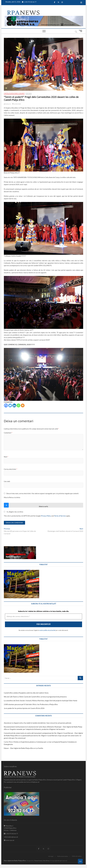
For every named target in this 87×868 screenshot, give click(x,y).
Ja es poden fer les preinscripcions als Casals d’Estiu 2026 (24, 709)
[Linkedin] (14, 405)
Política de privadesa (63, 857)
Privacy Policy (46, 516)
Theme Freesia (38, 861)
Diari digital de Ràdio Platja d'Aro (15, 861)
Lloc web (7, 481)
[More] (23, 405)
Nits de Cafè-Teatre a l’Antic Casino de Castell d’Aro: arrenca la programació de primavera (35, 697)
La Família (39, 748)
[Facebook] (6, 405)
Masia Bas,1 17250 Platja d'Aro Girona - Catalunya (10, 828)
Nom (6, 457)
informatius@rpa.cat (11, 837)
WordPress (46, 861)
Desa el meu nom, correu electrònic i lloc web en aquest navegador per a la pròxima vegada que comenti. (43, 493)
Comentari (8, 433)
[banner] (44, 17)
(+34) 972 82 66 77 (29, 2)
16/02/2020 (17, 104)
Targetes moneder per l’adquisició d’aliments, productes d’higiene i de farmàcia (37, 730)
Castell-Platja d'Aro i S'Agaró (14, 93)
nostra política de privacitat (47, 631)
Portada (29, 93)
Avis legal (51, 857)
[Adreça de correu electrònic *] (43, 617)
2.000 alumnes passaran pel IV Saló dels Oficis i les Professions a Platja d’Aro (31, 705)
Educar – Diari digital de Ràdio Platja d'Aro (19, 748)
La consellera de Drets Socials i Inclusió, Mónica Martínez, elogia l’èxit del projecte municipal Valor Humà (40, 701)
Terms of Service (60, 516)
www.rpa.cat (9, 840)
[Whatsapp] (18, 405)
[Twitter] (10, 405)
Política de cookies (77, 856)
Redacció (7, 104)
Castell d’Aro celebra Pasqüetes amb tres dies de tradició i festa (26, 693)
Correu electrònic (10, 469)
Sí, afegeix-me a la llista (13, 512)
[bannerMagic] (22, 571)
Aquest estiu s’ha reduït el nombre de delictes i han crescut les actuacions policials (43, 723)
